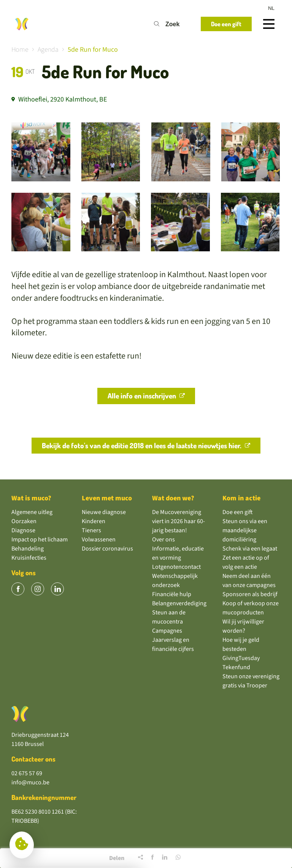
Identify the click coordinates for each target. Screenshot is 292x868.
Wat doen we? (173, 498)
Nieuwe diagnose (104, 512)
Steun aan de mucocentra (169, 617)
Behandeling (28, 549)
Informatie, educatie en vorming (178, 553)
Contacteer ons (33, 759)
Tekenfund (236, 667)
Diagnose (23, 530)
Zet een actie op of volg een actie (246, 562)
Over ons (163, 540)
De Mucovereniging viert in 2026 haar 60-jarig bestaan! (179, 521)
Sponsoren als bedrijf (250, 594)
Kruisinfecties (29, 558)
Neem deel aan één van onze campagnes (249, 581)
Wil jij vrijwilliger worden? (243, 626)
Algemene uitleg (32, 512)
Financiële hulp (172, 594)
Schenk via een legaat (250, 549)
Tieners (91, 530)
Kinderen (94, 521)
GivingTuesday (241, 658)
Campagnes (167, 631)
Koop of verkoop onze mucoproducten (251, 608)
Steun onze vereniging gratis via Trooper (251, 681)
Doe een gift (238, 512)
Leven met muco (107, 498)
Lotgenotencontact (176, 567)
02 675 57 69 (27, 773)
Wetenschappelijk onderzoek (175, 581)
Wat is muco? (31, 498)
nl (271, 8)
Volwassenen (99, 540)
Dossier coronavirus (107, 549)
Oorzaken (24, 521)
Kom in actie (241, 498)
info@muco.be (30, 782)
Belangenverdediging (179, 603)
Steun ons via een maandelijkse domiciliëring (245, 530)
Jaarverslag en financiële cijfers (173, 644)
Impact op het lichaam (40, 540)
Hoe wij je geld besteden (241, 644)
